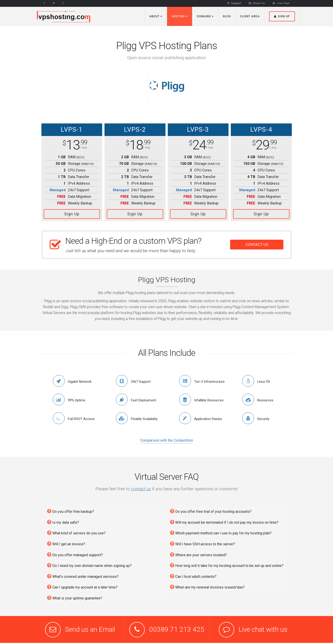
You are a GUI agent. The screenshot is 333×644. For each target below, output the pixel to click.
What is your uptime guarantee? (75, 596)
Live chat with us (263, 628)
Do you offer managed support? (75, 553)
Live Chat (281, 3)
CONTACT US (257, 243)
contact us (141, 487)
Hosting (180, 16)
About (156, 16)
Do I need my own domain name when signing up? (89, 564)
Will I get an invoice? (66, 542)
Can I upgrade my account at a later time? (82, 586)
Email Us (257, 3)
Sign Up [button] (282, 16)
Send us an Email (90, 628)
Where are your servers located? (198, 553)
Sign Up (72, 214)
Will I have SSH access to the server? (203, 542)
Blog (227, 16)
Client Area (250, 16)
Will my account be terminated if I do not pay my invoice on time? (224, 521)
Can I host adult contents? (193, 575)
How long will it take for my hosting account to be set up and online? (227, 564)
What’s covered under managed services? (83, 575)
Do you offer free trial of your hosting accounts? (211, 510)
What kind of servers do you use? (76, 532)
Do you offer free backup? (71, 510)
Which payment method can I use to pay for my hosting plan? (221, 532)
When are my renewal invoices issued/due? (207, 586)
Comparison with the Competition (167, 439)
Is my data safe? (63, 521)
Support (234, 3)
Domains (205, 16)
